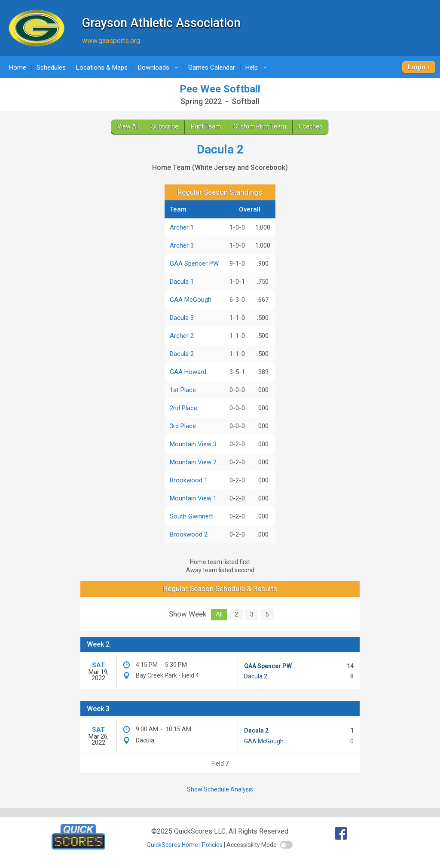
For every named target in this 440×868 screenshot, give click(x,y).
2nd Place (183, 408)
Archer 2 (182, 336)
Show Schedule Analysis (220, 789)
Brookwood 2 (189, 534)
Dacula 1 (182, 282)
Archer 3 (182, 245)
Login (417, 67)
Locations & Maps (102, 67)
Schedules (51, 67)
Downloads (159, 67)
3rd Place (183, 426)
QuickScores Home (172, 845)
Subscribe (165, 126)
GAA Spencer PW (194, 264)
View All (128, 126)
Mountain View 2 (193, 462)
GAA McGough (191, 300)
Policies (212, 845)
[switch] (286, 845)
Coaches (310, 126)
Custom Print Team (260, 126)
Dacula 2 (182, 354)
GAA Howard (188, 372)
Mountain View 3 (193, 444)
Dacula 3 (182, 318)
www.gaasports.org (111, 41)
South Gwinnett (191, 516)
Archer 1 (182, 227)
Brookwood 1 (189, 480)
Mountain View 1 (193, 498)
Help (257, 67)
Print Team (206, 126)
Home (18, 67)
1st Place (183, 390)
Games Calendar (212, 67)
